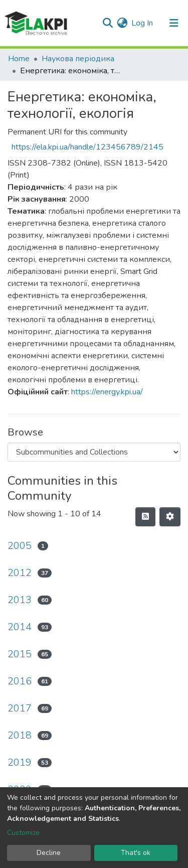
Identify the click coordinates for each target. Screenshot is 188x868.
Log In (143, 23)
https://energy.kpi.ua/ (107, 392)
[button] (122, 23)
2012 (20, 573)
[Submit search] (108, 23)
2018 (20, 735)
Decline (49, 853)
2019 (20, 762)
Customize (23, 833)
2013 (20, 600)
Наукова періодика (78, 59)
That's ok (136, 853)
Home (19, 59)
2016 (20, 681)
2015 (20, 654)
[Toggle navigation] (174, 23)
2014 (20, 627)
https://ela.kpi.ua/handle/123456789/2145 (87, 147)
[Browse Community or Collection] (94, 452)
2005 (20, 546)
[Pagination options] (170, 517)
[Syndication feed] (145, 517)
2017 (20, 708)
